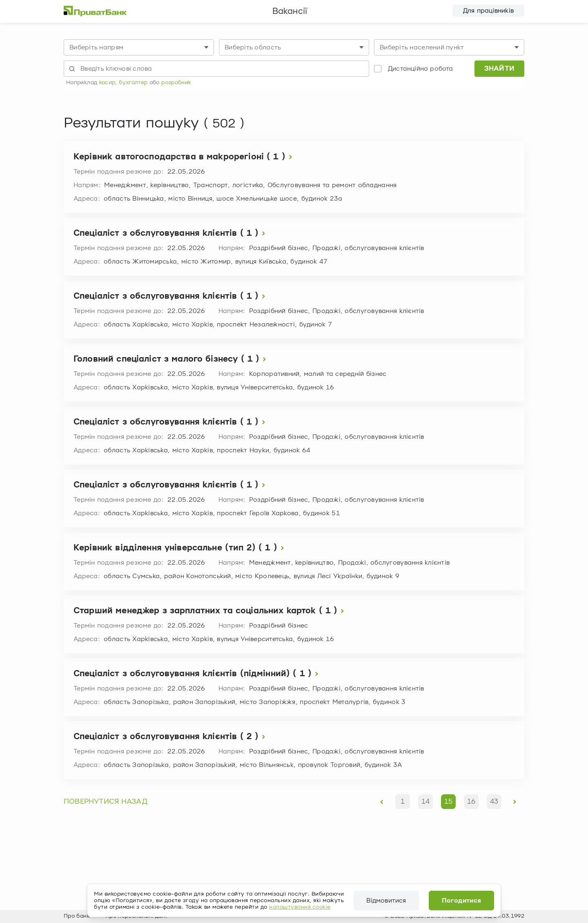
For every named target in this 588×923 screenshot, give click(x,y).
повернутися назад (106, 802)
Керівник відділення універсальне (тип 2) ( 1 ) (180, 548)
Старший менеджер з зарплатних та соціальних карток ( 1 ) (210, 611)
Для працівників (488, 11)
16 (471, 802)
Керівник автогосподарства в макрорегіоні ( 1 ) (185, 157)
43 (494, 802)
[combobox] (139, 47)
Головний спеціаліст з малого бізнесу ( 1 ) (171, 359)
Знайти (500, 69)
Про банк (77, 916)
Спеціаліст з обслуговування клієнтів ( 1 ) (171, 234)
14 (425, 802)
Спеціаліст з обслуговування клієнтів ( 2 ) (171, 737)
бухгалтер (133, 83)
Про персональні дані (136, 916)
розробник (176, 83)
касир (107, 83)
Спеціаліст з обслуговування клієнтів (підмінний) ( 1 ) (198, 674)
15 (448, 802)
